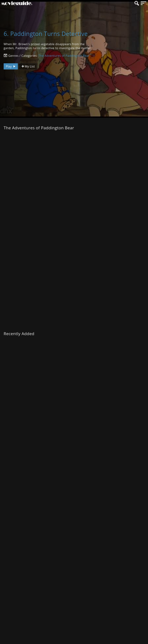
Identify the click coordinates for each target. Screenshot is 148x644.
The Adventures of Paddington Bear (64, 56)
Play (11, 66)
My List (28, 66)
